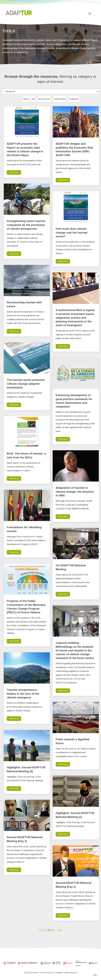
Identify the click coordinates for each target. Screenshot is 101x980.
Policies (26, 99)
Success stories (44, 99)
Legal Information (31, 973)
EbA (34, 99)
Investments (74, 99)
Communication (60, 99)
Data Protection (47, 973)
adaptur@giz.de (71, 973)
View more (14, 172)
